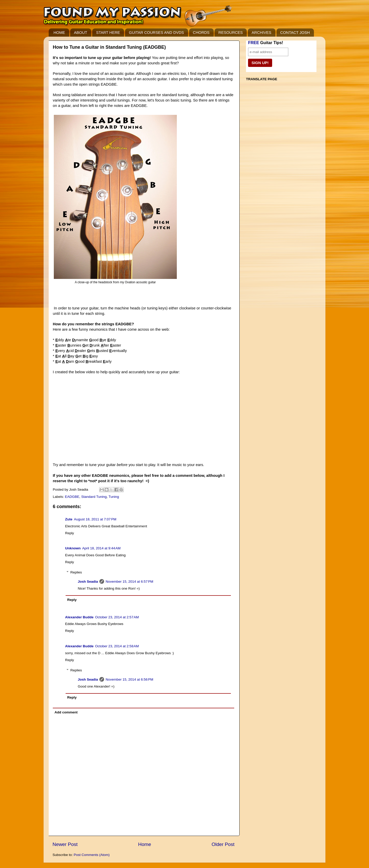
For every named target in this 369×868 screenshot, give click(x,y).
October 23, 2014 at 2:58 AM (117, 646)
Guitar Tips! (266, 43)
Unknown (73, 548)
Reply (70, 533)
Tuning (114, 497)
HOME (59, 32)
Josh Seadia (88, 582)
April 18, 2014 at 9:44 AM (101, 548)
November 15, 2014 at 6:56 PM (129, 679)
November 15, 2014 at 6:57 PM (129, 582)
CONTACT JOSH (295, 32)
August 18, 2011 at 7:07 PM (95, 519)
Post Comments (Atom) (92, 855)
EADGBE (72, 497)
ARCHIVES (262, 32)
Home (145, 844)
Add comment (66, 712)
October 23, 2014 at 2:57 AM (117, 617)
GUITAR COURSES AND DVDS (156, 32)
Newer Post (65, 844)
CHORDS (201, 32)
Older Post (223, 844)
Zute (69, 519)
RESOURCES (230, 32)
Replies (76, 572)
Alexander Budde (79, 617)
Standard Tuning (94, 497)
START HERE (108, 32)
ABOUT (81, 32)
